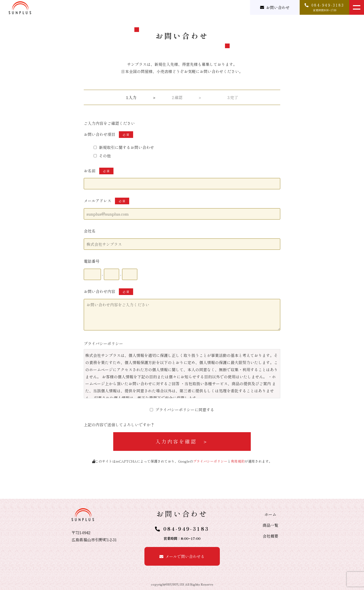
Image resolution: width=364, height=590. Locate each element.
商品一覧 (270, 525)
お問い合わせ (278, 7)
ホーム (270, 514)
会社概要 (270, 536)
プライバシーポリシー (210, 461)
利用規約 (238, 461)
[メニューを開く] (357, 7)
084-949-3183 (186, 529)
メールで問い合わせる (185, 556)
